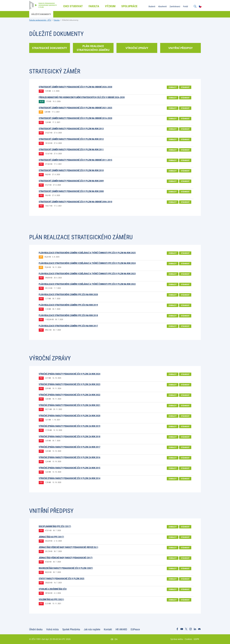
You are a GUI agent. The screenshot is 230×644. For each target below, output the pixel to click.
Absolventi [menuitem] (162, 6)
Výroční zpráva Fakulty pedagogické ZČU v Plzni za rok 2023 (70, 384)
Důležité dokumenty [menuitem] (41, 14)
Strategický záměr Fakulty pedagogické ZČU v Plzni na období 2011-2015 (75, 160)
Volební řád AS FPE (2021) (51, 599)
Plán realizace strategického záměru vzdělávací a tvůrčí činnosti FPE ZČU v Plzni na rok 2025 (87, 253)
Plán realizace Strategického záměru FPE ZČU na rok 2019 (68, 305)
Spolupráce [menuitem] (129, 6)
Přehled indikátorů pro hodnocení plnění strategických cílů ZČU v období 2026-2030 (82, 97)
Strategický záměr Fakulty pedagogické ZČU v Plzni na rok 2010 (71, 170)
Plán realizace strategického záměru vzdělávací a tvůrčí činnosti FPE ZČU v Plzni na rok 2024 (87, 263)
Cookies (188, 639)
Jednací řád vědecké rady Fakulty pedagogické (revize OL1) (68, 547)
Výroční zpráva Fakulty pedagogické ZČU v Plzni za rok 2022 (70, 395)
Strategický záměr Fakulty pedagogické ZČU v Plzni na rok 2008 (71, 191)
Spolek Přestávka (71, 629)
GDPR (196, 639)
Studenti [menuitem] (152, 6)
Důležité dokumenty (70, 20)
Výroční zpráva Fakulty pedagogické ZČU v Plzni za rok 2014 (70, 478)
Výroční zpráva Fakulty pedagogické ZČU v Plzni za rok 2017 (70, 447)
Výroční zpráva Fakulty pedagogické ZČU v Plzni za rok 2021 (70, 405)
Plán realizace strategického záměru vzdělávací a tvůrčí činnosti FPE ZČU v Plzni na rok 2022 (87, 284)
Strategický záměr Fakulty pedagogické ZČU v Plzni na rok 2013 (71, 129)
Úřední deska (36, 629)
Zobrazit (173, 87)
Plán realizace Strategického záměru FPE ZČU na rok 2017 (68, 326)
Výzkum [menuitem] (110, 6)
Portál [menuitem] (185, 6)
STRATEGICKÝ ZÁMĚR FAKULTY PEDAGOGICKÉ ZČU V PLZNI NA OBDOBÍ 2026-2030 (75, 87)
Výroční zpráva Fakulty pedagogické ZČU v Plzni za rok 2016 (70, 457)
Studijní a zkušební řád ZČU (53, 589)
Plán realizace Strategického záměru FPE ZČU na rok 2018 (68, 315)
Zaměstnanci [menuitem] (175, 6)
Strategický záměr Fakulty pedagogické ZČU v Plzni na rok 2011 (71, 150)
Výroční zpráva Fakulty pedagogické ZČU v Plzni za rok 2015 (70, 468)
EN (116, 639)
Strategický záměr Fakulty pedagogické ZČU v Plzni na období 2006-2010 (75, 202)
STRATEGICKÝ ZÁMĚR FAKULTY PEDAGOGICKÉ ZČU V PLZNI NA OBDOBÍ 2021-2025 (75, 108)
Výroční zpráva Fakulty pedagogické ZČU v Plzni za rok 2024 (70, 374)
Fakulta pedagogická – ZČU (40, 20)
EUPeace (135, 629)
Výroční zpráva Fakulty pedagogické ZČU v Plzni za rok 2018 (70, 437)
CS (112, 639)
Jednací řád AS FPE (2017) (51, 537)
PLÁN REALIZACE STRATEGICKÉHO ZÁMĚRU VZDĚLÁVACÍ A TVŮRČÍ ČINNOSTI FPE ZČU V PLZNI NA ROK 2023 (87, 274)
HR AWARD (121, 629)
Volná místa (52, 629)
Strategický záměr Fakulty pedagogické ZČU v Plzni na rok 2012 (71, 139)
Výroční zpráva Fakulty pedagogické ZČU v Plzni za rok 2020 (70, 416)
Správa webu (177, 639)
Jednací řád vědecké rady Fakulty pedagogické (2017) (66, 558)
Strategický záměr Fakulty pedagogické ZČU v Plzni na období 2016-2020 (75, 118)
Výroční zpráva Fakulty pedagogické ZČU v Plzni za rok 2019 (70, 426)
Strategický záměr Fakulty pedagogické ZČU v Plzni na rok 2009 (71, 181)
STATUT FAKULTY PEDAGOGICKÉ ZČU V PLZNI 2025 (62, 579)
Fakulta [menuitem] (94, 6)
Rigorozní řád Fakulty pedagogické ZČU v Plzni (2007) (66, 568)
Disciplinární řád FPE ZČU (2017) (55, 526)
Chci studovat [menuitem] (73, 6)
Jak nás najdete (92, 629)
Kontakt (108, 629)
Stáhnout (185, 87)
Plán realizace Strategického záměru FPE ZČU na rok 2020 (68, 295)
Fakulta (57, 20)
